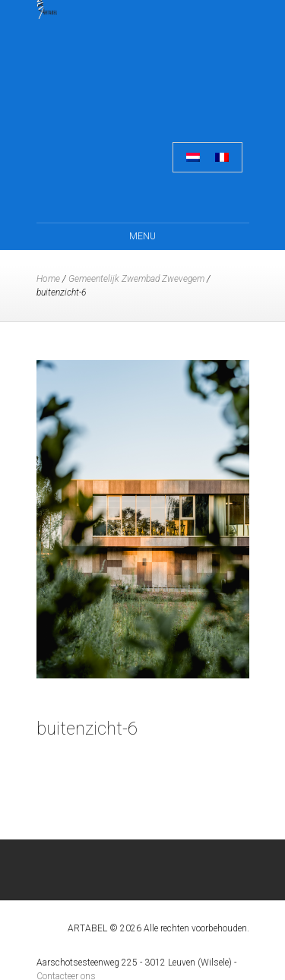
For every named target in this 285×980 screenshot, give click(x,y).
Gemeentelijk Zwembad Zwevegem (136, 279)
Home (48, 279)
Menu (142, 236)
